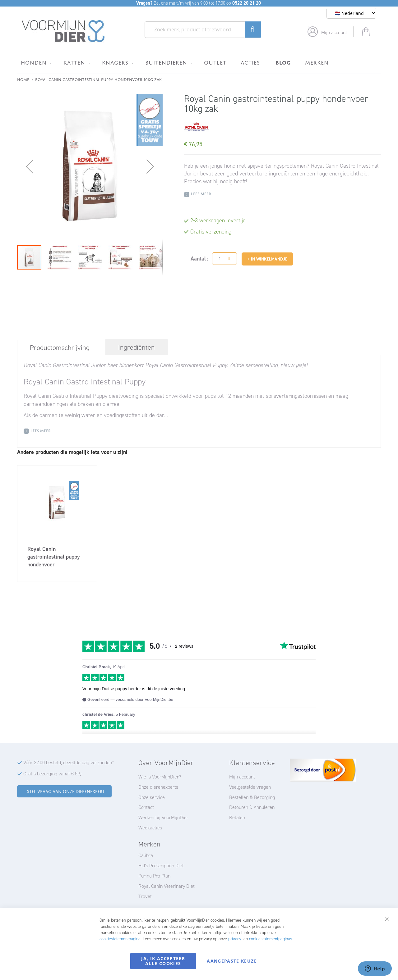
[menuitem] (35, 62)
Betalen (237, 817)
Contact (146, 807)
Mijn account (334, 32)
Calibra (146, 855)
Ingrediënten (137, 347)
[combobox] (203, 30)
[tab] (60, 347)
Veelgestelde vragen (250, 787)
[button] (30, 166)
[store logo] (63, 31)
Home (23, 79)
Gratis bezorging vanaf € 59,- (53, 774)
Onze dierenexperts (158, 787)
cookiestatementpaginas (271, 939)
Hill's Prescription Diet (161, 866)
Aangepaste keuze (232, 961)
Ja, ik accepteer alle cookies (163, 961)
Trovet (145, 896)
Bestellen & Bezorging (252, 797)
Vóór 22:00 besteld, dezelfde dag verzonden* (69, 762)
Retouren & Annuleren (252, 807)
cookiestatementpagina (120, 939)
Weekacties (150, 828)
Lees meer (201, 193)
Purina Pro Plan (154, 876)
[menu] (199, 62)
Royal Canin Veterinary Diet (167, 886)
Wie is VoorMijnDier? (160, 777)
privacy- (235, 939)
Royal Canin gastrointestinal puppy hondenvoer (54, 557)
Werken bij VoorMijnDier (163, 817)
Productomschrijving (60, 348)
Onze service (152, 797)
